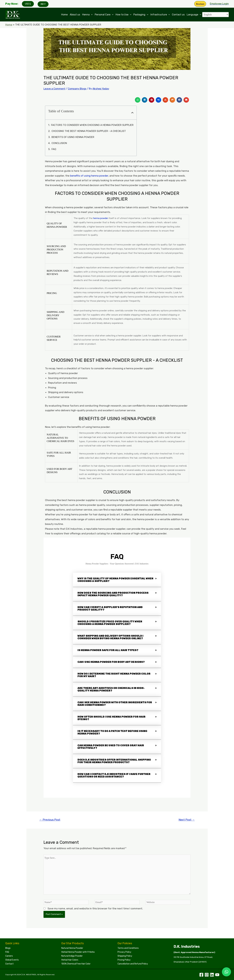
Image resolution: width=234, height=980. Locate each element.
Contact (9, 964)
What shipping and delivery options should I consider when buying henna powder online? (110, 637)
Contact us (178, 15)
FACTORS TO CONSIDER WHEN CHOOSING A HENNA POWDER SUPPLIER (92, 125)
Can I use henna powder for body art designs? (111, 662)
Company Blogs (77, 89)
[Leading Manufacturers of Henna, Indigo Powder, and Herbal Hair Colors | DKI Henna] (13, 14)
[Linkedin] (212, 975)
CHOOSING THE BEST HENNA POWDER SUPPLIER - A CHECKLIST (89, 131)
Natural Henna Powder (72, 948)
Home (64, 15)
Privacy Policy (124, 952)
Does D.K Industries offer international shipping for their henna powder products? (114, 761)
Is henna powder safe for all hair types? (108, 650)
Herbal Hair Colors (70, 960)
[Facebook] (201, 975)
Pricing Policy (124, 960)
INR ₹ (43, 4)
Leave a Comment (54, 89)
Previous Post (50, 820)
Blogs (8, 948)
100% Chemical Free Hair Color (76, 964)
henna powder (101, 218)
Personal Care (104, 15)
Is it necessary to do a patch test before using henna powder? (112, 732)
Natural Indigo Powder (72, 956)
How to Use (123, 15)
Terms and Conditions (128, 948)
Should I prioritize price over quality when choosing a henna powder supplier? (110, 623)
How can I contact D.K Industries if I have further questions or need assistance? (114, 775)
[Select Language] (215, 15)
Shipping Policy (125, 956)
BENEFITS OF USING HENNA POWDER (73, 137)
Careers (9, 956)
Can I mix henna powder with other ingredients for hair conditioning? (115, 704)
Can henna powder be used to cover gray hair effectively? (111, 747)
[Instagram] (207, 975)
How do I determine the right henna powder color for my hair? (114, 675)
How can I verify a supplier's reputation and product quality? (110, 608)
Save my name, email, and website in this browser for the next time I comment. (95, 908)
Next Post (187, 820)
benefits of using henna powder (89, 176)
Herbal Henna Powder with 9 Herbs (78, 952)
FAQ (54, 149)
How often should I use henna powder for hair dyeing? (111, 718)
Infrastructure (160, 15)
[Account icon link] (219, 4)
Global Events (12, 960)
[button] (138, 100)
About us (75, 15)
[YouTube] (217, 975)
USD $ (28, 4)
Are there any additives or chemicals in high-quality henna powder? (111, 689)
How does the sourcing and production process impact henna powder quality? (113, 594)
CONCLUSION (59, 143)
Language (194, 15)
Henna (87, 15)
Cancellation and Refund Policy (133, 964)
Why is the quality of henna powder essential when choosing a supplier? (115, 580)
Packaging (141, 15)
